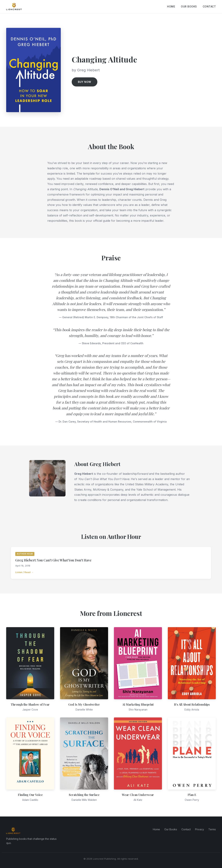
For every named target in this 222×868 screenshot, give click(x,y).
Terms (212, 829)
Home (171, 6)
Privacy (200, 829)
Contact (209, 6)
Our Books (189, 6)
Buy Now (85, 82)
